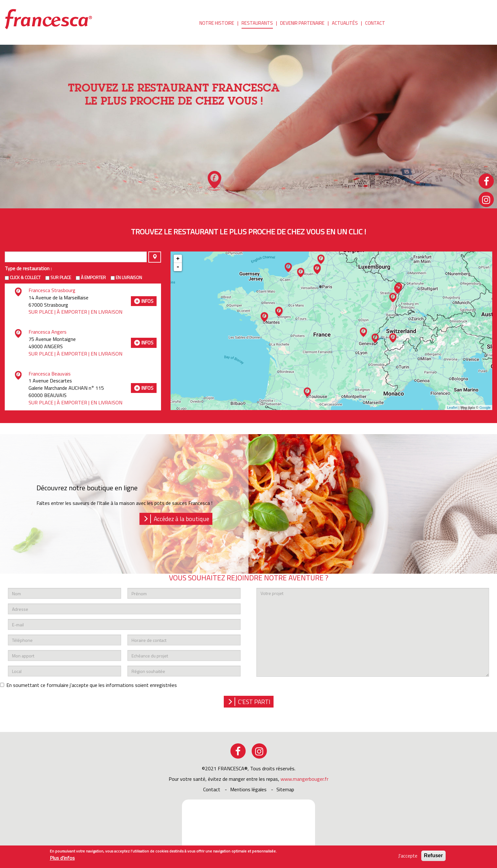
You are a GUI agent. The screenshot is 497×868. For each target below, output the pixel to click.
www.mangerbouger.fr (304, 779)
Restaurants (257, 24)
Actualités (345, 24)
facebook (238, 751)
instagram (259, 751)
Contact (375, 24)
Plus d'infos (62, 858)
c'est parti (254, 702)
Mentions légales (248, 790)
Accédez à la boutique (181, 519)
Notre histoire (217, 24)
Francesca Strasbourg (52, 290)
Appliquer (155, 257)
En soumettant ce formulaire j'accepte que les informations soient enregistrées (88, 685)
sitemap (285, 790)
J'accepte (408, 856)
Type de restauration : (28, 268)
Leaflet (452, 408)
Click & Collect (25, 277)
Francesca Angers (48, 332)
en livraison (129, 277)
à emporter (93, 277)
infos (147, 301)
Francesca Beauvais (50, 374)
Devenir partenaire (302, 24)
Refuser (434, 855)
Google (485, 408)
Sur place (61, 277)
